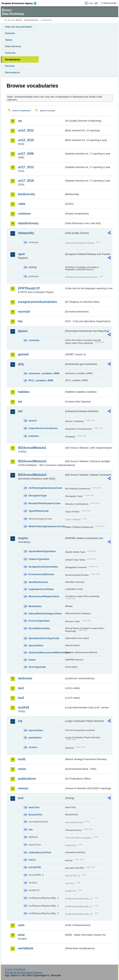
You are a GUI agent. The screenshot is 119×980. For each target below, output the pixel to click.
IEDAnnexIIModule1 (32, 448)
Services (10, 66)
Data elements (13, 46)
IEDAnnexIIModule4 (32, 475)
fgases (23, 331)
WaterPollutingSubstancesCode (46, 526)
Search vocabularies (22, 111)
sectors (33, 747)
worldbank (26, 948)
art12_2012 (26, 130)
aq (20, 121)
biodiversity (27, 194)
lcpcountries (36, 730)
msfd (22, 759)
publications (27, 779)
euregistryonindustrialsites (37, 302)
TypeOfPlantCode (39, 511)
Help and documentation (19, 27)
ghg (21, 364)
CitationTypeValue (39, 559)
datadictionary (28, 223)
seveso (23, 788)
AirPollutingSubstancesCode (45, 488)
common (24, 214)
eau (31, 829)
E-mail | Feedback (15, 969)
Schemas (10, 53)
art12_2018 (26, 140)
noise (22, 769)
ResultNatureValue (39, 628)
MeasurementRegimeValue (44, 596)
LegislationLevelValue (41, 589)
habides (24, 392)
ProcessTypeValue (39, 621)
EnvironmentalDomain (41, 574)
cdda (22, 204)
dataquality (26, 233)
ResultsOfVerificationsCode (45, 503)
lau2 (21, 698)
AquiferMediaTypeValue (42, 551)
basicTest (34, 807)
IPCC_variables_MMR (41, 380)
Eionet (19, 20)
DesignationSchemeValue (43, 567)
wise (21, 935)
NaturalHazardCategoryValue (45, 613)
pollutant (34, 436)
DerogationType (38, 496)
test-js (32, 860)
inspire (23, 538)
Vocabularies (13, 59)
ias (20, 402)
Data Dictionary (31, 20)
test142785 (35, 867)
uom (21, 925)
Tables (9, 40)
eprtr (21, 254)
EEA (20, 3)
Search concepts (47, 111)
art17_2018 (26, 181)
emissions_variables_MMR (44, 373)
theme (32, 660)
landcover (25, 678)
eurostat (24, 312)
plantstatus (35, 738)
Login (91, 3)
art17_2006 (26, 154)
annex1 (33, 421)
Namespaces (12, 72)
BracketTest (35, 815)
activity (33, 267)
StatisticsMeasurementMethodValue (46, 652)
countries (34, 340)
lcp (20, 721)
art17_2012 (26, 167)
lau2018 (24, 707)
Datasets (10, 33)
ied (20, 411)
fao (20, 321)
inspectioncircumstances (43, 428)
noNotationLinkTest (40, 852)
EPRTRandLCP (29, 288)
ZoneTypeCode (37, 667)
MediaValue (35, 606)
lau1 (21, 688)
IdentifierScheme (38, 582)
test (21, 798)
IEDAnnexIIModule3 (32, 461)
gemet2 (23, 354)
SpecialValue (36, 645)
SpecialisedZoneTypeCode (44, 638)
